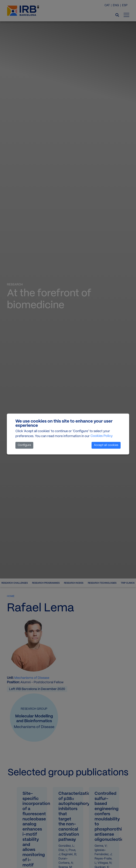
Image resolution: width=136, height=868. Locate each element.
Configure (24, 445)
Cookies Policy (102, 436)
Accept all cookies (106, 445)
